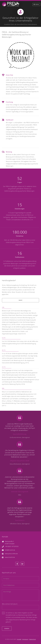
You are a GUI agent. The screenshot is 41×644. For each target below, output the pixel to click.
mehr (20, 300)
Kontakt (19, 639)
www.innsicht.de (10, 557)
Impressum (25, 639)
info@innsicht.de (10, 550)
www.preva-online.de (11, 554)
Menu (37, 4)
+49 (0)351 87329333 (12, 546)
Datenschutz (33, 639)
